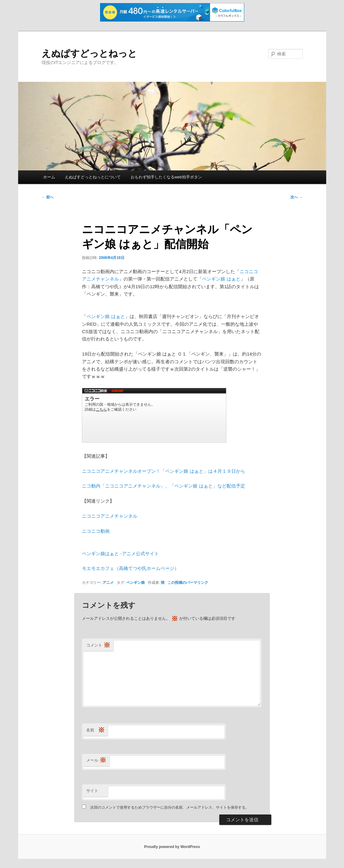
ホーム (49, 177)
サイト (92, 791)
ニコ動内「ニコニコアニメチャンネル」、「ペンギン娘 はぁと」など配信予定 (163, 486)
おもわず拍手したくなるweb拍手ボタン (166, 177)
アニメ (108, 583)
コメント (98, 645)
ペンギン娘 (136, 583)
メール (96, 760)
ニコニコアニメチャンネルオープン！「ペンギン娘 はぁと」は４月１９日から (163, 471)
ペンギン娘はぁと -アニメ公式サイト (120, 553)
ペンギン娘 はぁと (221, 279)
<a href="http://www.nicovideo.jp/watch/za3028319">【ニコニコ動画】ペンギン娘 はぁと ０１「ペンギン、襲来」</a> (154, 415)
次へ (296, 197)
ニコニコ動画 (96, 531)
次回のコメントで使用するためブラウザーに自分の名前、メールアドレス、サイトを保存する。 (170, 807)
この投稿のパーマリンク (188, 583)
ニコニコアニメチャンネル (110, 516)
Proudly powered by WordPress (172, 847)
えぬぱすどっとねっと (89, 53)
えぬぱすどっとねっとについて (93, 177)
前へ (48, 197)
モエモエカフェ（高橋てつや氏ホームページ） (130, 568)
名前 (95, 730)
